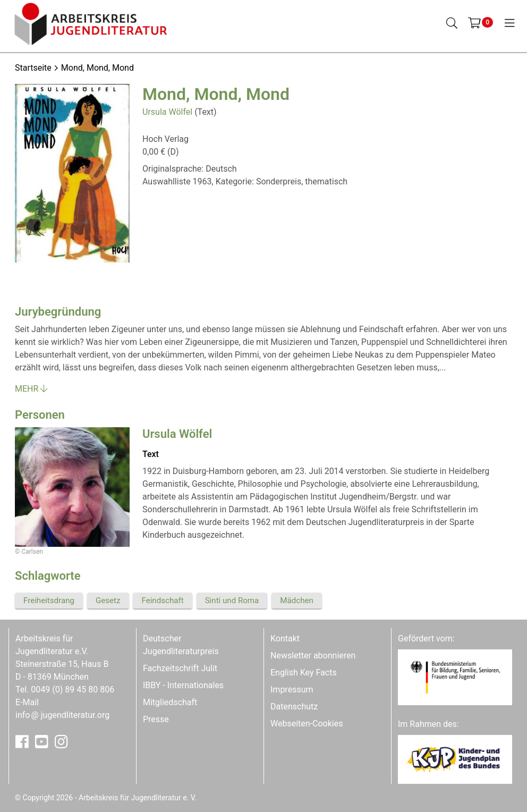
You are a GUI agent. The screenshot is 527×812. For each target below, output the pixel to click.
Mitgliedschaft (170, 702)
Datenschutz (294, 707)
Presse (156, 719)
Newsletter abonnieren (313, 655)
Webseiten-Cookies (307, 724)
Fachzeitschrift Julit (180, 668)
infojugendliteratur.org (62, 715)
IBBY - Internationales (183, 685)
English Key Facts (304, 673)
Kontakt (285, 638)
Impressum (292, 690)
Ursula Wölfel (167, 112)
